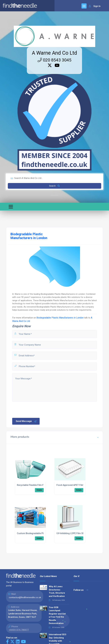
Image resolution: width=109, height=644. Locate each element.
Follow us (81, 590)
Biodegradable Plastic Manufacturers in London (60, 318)
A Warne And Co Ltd (54, 53)
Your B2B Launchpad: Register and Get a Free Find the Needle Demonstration (57, 615)
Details (39, 490)
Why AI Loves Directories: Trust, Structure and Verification (57, 591)
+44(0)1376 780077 (19, 630)
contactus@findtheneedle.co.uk (25, 597)
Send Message (26, 421)
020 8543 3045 (54, 60)
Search (54, 186)
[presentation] (33, 409)
